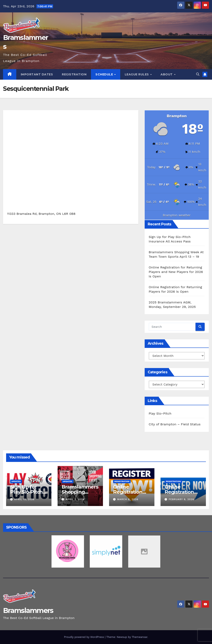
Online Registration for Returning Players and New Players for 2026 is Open (176, 272)
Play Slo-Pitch (160, 413)
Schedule (105, 74)
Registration (74, 74)
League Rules (137, 74)
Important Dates (37, 74)
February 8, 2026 (181, 499)
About (167, 74)
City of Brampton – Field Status (175, 424)
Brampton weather (177, 215)
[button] (198, 74)
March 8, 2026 (128, 499)
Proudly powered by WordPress (84, 637)
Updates (16, 481)
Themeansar (139, 637)
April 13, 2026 (24, 499)
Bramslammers (28, 610)
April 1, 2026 (75, 499)
